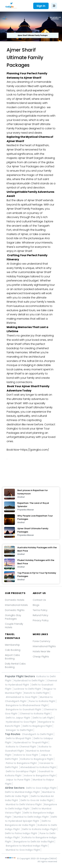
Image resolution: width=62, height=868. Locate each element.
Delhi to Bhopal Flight (19, 738)
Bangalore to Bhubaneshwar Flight (27, 705)
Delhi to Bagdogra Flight (37, 726)
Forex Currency (41, 641)
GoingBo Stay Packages (13, 617)
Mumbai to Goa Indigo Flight (23, 850)
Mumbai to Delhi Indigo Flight (32, 817)
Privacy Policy (41, 620)
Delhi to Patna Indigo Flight (21, 833)
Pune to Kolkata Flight (42, 701)
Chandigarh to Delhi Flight (37, 734)
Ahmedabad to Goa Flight (22, 697)
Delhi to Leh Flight (43, 718)
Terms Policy (40, 610)
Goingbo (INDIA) (48, 859)
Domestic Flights (15, 610)
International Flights (44, 646)
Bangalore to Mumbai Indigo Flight (27, 846)
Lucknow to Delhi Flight (28, 689)
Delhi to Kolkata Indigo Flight (39, 829)
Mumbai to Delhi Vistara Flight (24, 804)
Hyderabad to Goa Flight (21, 722)
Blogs (36, 605)
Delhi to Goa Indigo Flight (41, 788)
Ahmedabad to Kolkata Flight (38, 767)
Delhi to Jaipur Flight (18, 718)
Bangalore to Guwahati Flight (24, 709)
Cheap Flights (41, 657)
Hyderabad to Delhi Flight (30, 681)
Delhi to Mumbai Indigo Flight (23, 792)
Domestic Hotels (15, 600)
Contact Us (39, 600)
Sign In (41, 6)
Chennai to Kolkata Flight (35, 714)
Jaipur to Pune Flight (18, 780)
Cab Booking (13, 650)
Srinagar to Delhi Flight (19, 730)
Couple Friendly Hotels (14, 626)
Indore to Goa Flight (26, 755)
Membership (12, 645)
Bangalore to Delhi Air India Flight (34, 842)
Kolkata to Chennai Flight (21, 747)
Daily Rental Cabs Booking (15, 665)
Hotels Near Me (41, 651)
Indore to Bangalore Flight (40, 776)
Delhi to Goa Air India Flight (37, 800)
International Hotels (16, 605)
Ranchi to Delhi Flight (37, 693)
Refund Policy (41, 615)
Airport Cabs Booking (12, 657)
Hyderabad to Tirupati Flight (31, 742)
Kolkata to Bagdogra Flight (37, 759)
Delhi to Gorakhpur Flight (21, 771)
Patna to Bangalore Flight (22, 763)
